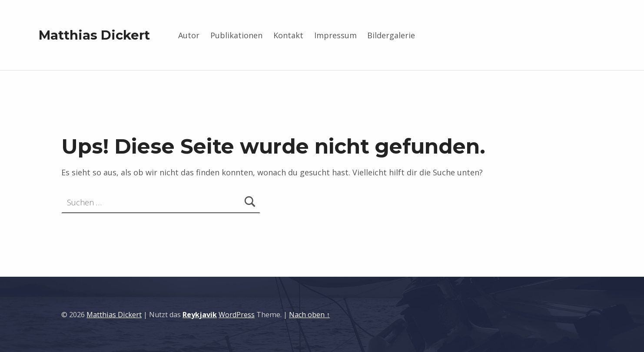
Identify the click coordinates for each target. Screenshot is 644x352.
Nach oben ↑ (309, 315)
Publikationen (236, 35)
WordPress (237, 315)
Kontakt (288, 35)
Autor (189, 35)
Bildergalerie (391, 35)
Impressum (335, 35)
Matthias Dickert (94, 35)
